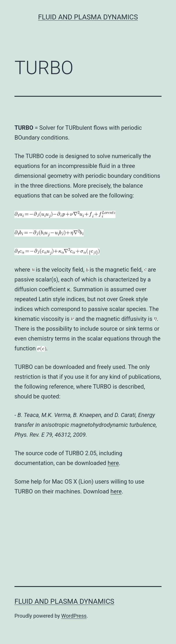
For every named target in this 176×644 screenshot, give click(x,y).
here (113, 463)
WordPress (74, 616)
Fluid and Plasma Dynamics (88, 17)
